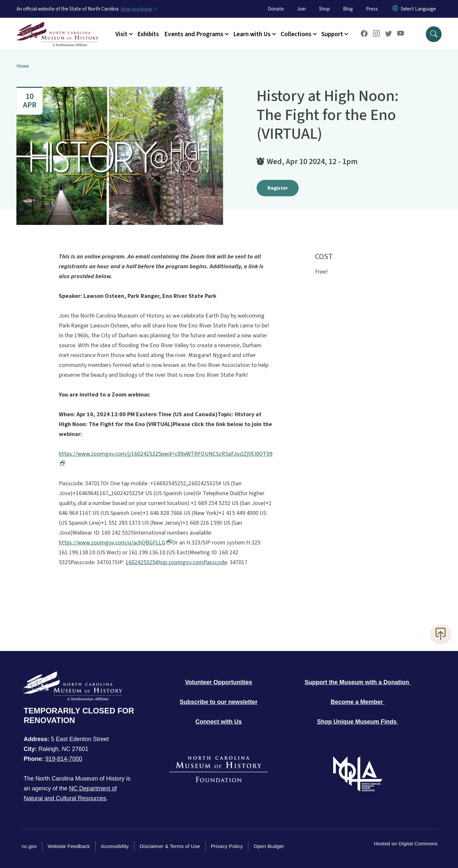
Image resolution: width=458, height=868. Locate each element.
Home (23, 66)
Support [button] (332, 34)
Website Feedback (69, 846)
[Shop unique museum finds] (358, 722)
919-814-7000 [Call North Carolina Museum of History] (64, 759)
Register (278, 188)
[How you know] (139, 9)
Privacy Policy (227, 846)
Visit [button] (121, 34)
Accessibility (115, 846)
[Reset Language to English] (395, 9)
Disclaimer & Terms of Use (170, 846)
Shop (324, 9)
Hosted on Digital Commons (406, 844)
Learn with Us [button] (252, 34)
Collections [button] (296, 34)
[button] (434, 34)
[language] (418, 9)
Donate (276, 9)
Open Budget (269, 846)
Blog (348, 9)
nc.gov (29, 846)
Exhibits (148, 34)
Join (301, 9)
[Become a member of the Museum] (358, 702)
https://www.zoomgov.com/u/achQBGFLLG (115, 543)
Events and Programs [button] (194, 34)
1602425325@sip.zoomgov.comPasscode (176, 562)
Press (372, 9)
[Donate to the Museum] (358, 682)
